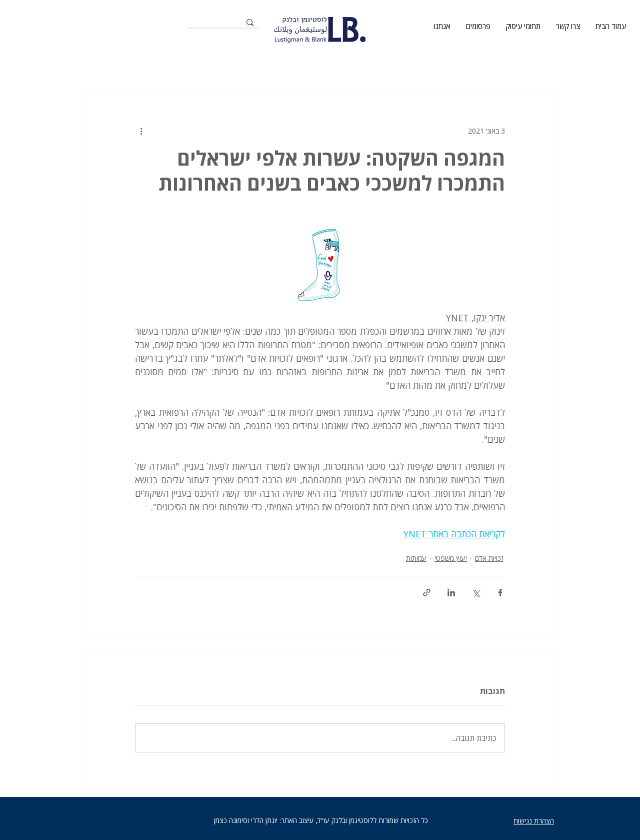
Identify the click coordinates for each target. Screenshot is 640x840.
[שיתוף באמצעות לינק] (427, 593)
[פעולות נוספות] (141, 131)
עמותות (416, 558)
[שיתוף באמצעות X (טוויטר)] (476, 593)
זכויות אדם (489, 558)
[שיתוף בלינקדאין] (451, 593)
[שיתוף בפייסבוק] (500, 593)
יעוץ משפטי (451, 558)
